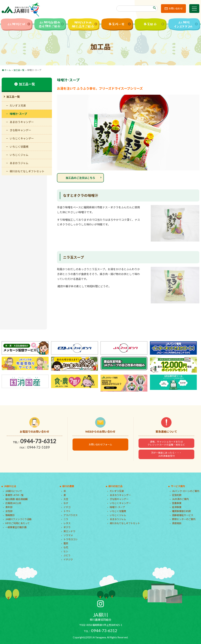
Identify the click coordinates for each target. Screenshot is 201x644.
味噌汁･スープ (18, 114)
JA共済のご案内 (180, 499)
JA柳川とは (10, 486)
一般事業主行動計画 (16, 527)
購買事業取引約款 (181, 511)
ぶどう (67, 555)
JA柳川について (14, 491)
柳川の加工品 (115, 486)
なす (66, 503)
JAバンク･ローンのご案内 (186, 491)
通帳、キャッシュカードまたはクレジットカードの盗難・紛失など (166, 443)
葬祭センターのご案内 (184, 519)
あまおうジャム (19, 163)
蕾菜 (66, 543)
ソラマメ (68, 535)
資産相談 (177, 523)
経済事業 (177, 507)
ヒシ (66, 551)
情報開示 (10, 515)
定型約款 (177, 495)
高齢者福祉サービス (183, 515)
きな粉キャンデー (20, 130)
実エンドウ (69, 531)
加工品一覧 (19, 70)
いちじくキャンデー (22, 138)
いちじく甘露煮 (19, 147)
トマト (67, 511)
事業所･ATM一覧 (14, 495)
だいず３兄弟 (18, 106)
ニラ (66, 519)
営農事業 (177, 503)
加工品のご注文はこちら (80, 178)
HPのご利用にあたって (18, 523)
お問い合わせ (176, 8)
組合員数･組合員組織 (16, 499)
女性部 (9, 511)
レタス (67, 523)
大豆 (66, 499)
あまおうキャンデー (22, 122)
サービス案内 (178, 486)
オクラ (67, 527)
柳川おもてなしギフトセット (27, 171)
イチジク (68, 559)
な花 (66, 547)
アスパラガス (71, 515)
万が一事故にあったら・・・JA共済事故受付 (166, 454)
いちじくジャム (19, 155)
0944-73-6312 (38, 441)
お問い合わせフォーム (100, 444)
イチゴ (67, 507)
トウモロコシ (71, 539)
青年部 (9, 507)
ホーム (8, 70)
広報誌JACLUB (13, 503)
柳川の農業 (68, 486)
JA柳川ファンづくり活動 (18, 519)
